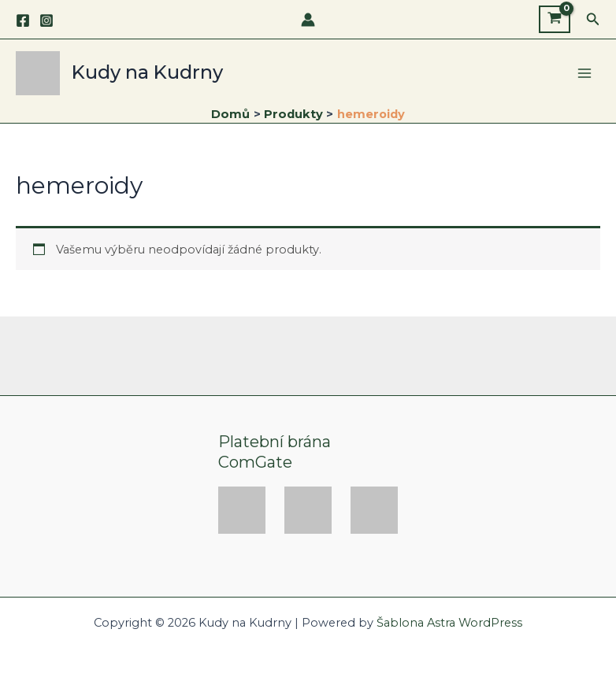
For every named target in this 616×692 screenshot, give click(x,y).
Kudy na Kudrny (147, 72)
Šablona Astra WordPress (449, 623)
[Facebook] (23, 20)
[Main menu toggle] (584, 72)
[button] (593, 20)
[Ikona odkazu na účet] (308, 20)
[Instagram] (46, 20)
